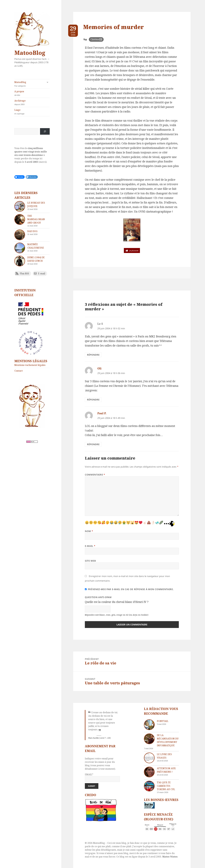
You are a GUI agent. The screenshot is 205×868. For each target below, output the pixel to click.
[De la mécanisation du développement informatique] (149, 739)
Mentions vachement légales (30, 365)
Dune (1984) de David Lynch (36, 259)
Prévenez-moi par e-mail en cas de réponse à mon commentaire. (129, 589)
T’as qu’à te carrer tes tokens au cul (166, 786)
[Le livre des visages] (149, 758)
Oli (99, 368)
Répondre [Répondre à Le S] (93, 355)
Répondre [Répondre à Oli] (93, 400)
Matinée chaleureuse (36, 246)
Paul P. (102, 413)
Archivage (32, 102)
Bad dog (32, 231)
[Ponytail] (149, 725)
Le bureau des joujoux (36, 204)
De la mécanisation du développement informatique (168, 740)
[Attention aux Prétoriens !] (149, 772)
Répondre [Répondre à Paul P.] (93, 444)
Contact (19, 371)
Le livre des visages (164, 756)
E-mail (90, 546)
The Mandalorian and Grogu (36, 219)
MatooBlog (30, 53)
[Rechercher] (45, 131)
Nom (89, 531)
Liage (32, 112)
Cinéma (95, 39)
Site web (90, 561)
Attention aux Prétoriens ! (166, 770)
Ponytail (163, 721)
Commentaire (95, 475)
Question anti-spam (98, 597)
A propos (32, 93)
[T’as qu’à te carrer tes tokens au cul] (149, 786)
